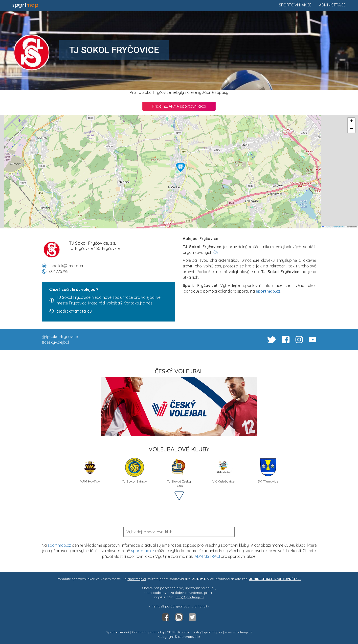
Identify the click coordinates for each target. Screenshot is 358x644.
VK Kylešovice (224, 470)
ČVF (217, 252)
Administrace (332, 5)
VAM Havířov (90, 470)
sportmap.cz (59, 545)
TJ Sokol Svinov (135, 470)
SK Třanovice (268, 470)
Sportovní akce (295, 5)
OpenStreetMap (340, 227)
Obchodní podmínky (148, 632)
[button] (180, 167)
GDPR (171, 632)
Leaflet (326, 227)
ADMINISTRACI (207, 556)
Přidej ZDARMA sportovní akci (179, 106)
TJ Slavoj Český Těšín (179, 472)
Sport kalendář (118, 632)
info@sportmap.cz (190, 597)
